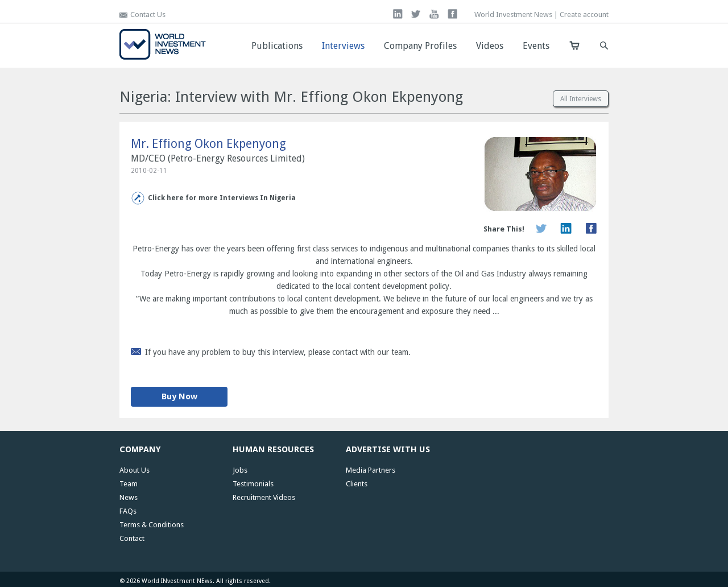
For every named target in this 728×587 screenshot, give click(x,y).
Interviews (343, 46)
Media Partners (371, 470)
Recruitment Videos (264, 497)
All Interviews (581, 99)
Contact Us (148, 15)
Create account (584, 15)
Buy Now (179, 396)
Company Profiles (420, 46)
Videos (490, 46)
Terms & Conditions (152, 525)
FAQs (128, 511)
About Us (135, 470)
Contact (132, 538)
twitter (416, 14)
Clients (357, 484)
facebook (452, 14)
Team (129, 484)
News (129, 497)
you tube (434, 14)
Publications (277, 46)
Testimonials (253, 484)
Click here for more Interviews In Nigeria (222, 198)
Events (536, 46)
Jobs (240, 470)
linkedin (398, 14)
